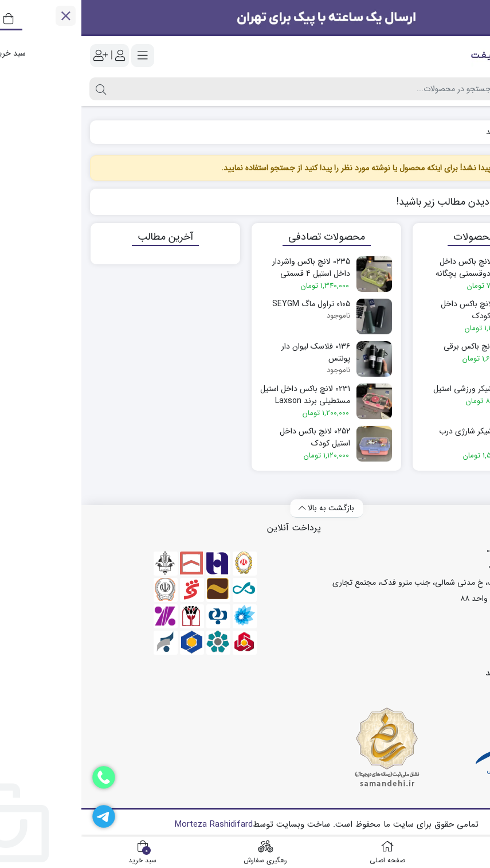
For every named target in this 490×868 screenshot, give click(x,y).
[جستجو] (220, 89)
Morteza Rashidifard (132, 825)
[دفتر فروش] (22, 777)
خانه (469, 132)
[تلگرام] (22, 816)
